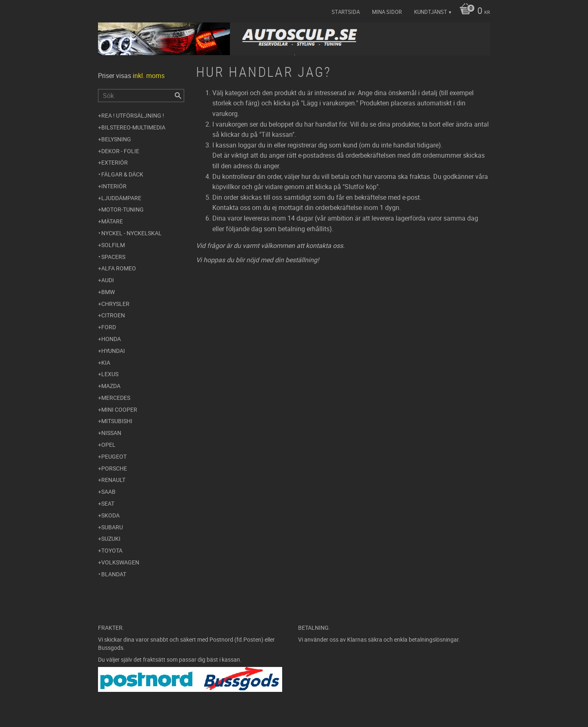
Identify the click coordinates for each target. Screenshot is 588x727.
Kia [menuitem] (106, 362)
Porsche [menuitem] (114, 468)
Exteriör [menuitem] (115, 162)
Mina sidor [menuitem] (387, 12)
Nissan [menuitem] (111, 433)
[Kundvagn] (473, 11)
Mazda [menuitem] (111, 386)
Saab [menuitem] (108, 492)
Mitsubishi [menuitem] (117, 421)
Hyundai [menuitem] (113, 351)
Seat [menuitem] (108, 503)
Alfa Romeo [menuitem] (119, 268)
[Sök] (178, 96)
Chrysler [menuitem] (115, 304)
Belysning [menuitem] (116, 139)
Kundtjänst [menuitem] (431, 12)
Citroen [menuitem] (113, 315)
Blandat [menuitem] (114, 574)
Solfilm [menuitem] (113, 245)
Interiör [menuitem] (114, 186)
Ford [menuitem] (109, 327)
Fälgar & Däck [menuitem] (122, 174)
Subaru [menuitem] (112, 527)
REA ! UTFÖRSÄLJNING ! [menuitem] (133, 115)
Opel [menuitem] (108, 445)
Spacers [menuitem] (113, 257)
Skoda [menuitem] (110, 515)
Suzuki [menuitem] (111, 539)
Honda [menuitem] (111, 339)
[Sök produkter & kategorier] (141, 96)
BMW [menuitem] (108, 292)
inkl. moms (149, 76)
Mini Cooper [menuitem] (119, 409)
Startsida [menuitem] (346, 12)
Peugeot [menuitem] (114, 456)
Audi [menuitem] (108, 280)
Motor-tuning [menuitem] (122, 209)
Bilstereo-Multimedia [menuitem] (133, 127)
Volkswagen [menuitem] (120, 562)
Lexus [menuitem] (110, 374)
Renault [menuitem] (113, 480)
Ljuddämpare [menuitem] (121, 198)
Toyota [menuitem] (112, 550)
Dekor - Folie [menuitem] (120, 151)
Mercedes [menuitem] (116, 398)
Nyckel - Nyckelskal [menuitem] (131, 233)
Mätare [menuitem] (112, 221)
